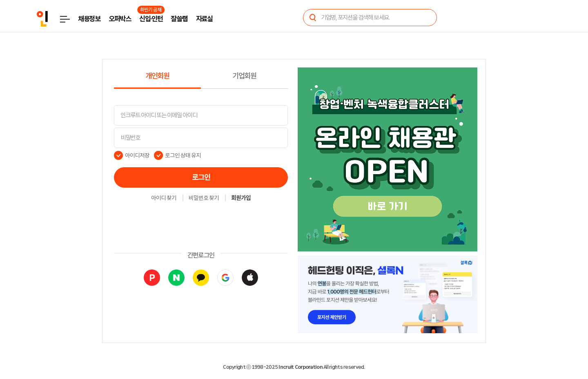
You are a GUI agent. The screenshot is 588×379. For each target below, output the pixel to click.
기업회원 (244, 76)
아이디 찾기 (164, 198)
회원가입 (241, 198)
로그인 (201, 177)
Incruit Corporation (300, 367)
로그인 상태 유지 (183, 155)
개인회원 (157, 76)
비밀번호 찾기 (204, 198)
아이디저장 (137, 155)
